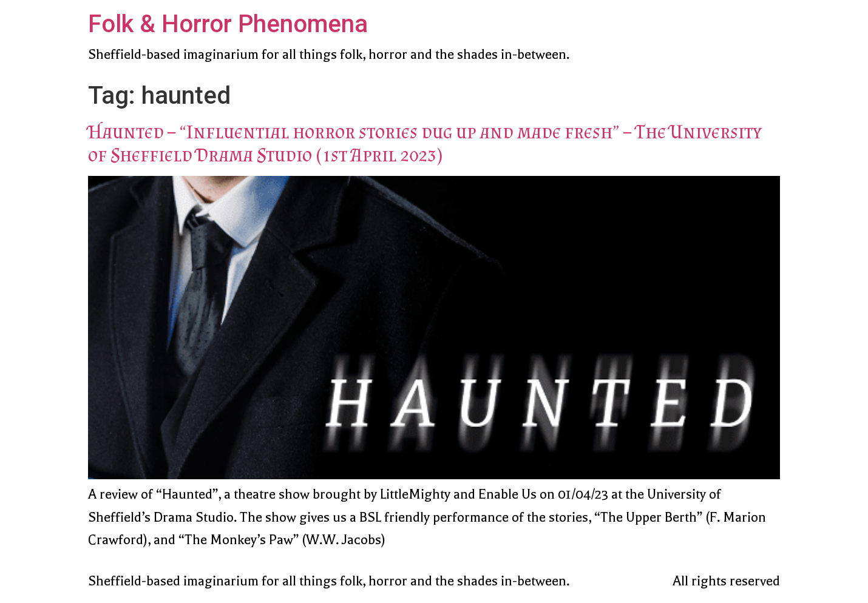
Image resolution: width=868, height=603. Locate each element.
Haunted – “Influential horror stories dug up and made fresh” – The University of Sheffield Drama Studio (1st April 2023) (425, 143)
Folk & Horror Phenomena (228, 24)
